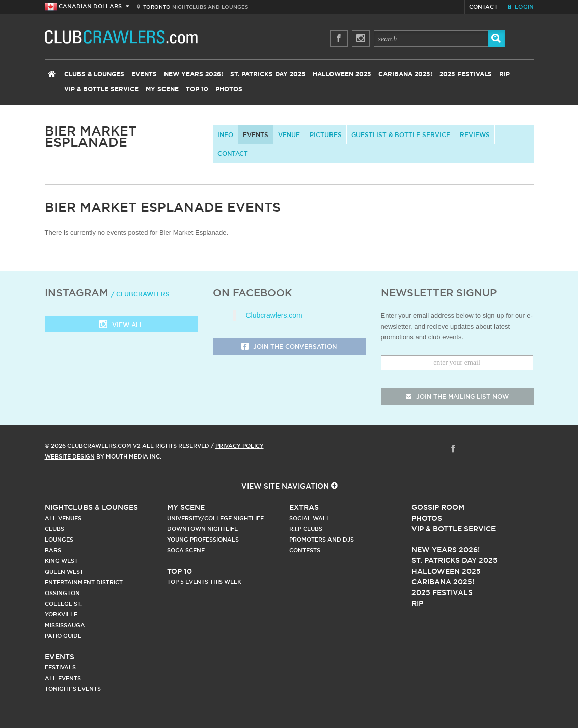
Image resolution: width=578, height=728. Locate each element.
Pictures (326, 135)
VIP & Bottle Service (101, 89)
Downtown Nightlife (202, 529)
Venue (289, 135)
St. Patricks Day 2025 (268, 74)
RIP (504, 74)
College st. (63, 604)
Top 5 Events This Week (204, 582)
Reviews (475, 135)
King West (61, 561)
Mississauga (65, 625)
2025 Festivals (466, 74)
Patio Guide (63, 636)
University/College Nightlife (215, 518)
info (225, 135)
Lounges (59, 540)
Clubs (54, 529)
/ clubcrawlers (140, 294)
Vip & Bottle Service (453, 529)
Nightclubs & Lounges (91, 507)
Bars (53, 550)
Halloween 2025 (342, 74)
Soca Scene (186, 550)
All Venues (63, 518)
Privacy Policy (240, 446)
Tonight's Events (73, 689)
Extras (304, 507)
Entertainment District (84, 582)
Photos (229, 89)
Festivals (60, 667)
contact (233, 154)
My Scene (162, 89)
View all (121, 325)
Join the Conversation (289, 347)
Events (144, 74)
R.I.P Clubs (306, 529)
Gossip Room (438, 507)
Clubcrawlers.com (274, 315)
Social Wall (310, 518)
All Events (63, 678)
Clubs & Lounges (94, 74)
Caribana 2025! (405, 74)
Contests (305, 550)
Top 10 (197, 89)
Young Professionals (203, 540)
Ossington (62, 593)
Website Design (70, 456)
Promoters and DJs (322, 540)
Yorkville (61, 614)
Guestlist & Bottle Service (401, 135)
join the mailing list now (457, 397)
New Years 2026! (194, 74)
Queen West (64, 572)
